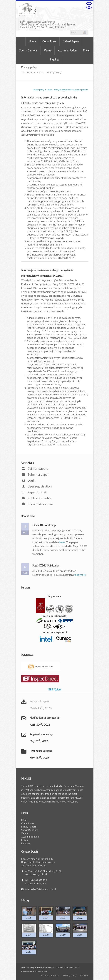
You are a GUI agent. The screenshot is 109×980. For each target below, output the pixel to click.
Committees (28, 823)
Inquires (26, 843)
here (62, 542)
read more (80, 575)
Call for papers (35, 469)
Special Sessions (30, 830)
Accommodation (30, 837)
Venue (25, 833)
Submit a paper (35, 475)
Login (74, 32)
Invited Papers (29, 827)
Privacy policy (70, 975)
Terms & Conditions (49, 975)
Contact (84, 975)
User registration (36, 486)
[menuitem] (55, 469)
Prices (24, 840)
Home (25, 820)
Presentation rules (37, 504)
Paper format (34, 492)
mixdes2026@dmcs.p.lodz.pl (41, 889)
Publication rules (36, 498)
